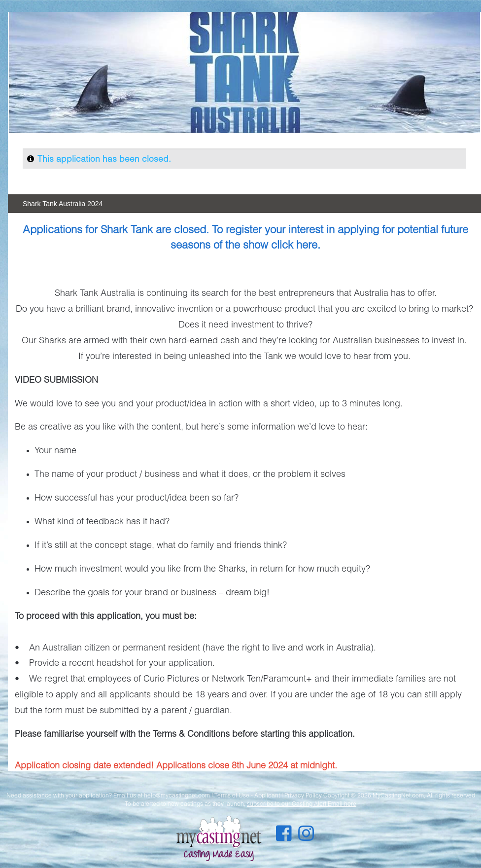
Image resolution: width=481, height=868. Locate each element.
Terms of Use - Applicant (247, 795)
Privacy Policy (303, 795)
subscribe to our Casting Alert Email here (302, 804)
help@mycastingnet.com (177, 795)
